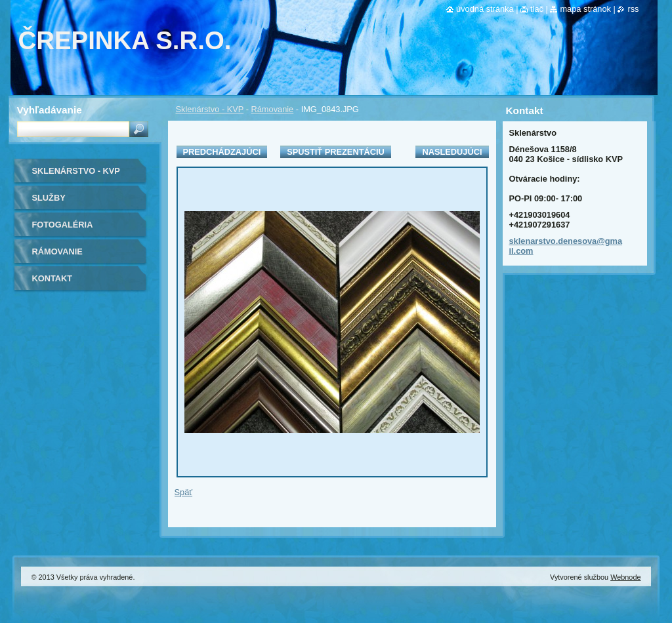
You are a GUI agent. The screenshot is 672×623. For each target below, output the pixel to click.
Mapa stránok (585, 9)
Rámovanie (273, 109)
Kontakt (52, 278)
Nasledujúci (452, 152)
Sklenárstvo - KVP (210, 109)
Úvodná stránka (485, 9)
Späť (184, 492)
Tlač (537, 9)
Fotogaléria (63, 225)
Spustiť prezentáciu (336, 152)
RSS (633, 9)
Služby (49, 198)
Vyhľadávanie (50, 110)
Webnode (625, 577)
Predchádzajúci (222, 152)
